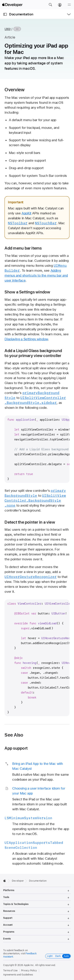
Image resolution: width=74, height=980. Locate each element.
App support (16, 748)
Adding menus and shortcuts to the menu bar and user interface (36, 275)
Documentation (21, 14)
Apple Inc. (29, 965)
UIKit (7, 29)
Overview (15, 90)
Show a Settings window (27, 292)
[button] (50, 5)
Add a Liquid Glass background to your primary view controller (33, 353)
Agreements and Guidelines (18, 975)
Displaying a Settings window (26, 339)
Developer (18, 881)
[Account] (60, 5)
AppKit (26, 213)
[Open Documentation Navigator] (5, 14)
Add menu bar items (23, 248)
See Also (14, 735)
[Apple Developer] (12, 5)
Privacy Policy (29, 971)
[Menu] (69, 5)
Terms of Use (10, 971)
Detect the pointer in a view (30, 522)
